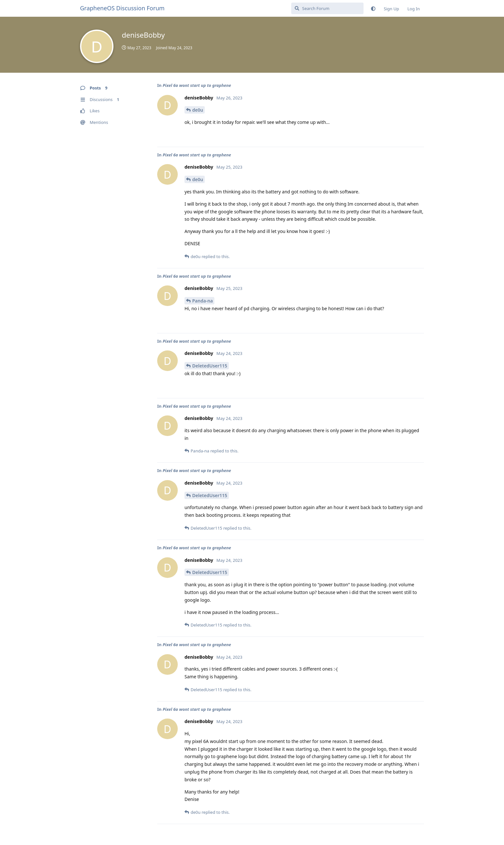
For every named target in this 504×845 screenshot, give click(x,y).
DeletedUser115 (210, 366)
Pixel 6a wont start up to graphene (197, 85)
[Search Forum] (327, 8)
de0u (198, 110)
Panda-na (203, 301)
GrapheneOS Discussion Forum (122, 8)
